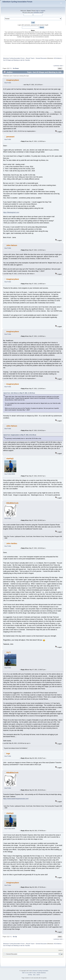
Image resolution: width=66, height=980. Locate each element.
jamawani (10, 137)
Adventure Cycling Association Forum (17, 2)
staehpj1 (10, 458)
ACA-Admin (57, 58)
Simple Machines (41, 973)
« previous (56, 66)
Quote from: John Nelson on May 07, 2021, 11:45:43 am (19, 393)
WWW (13, 474)
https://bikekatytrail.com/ (11, 212)
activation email (38, 12)
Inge (8, 753)
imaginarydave (13, 80)
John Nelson (12, 245)
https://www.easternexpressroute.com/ (16, 799)
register (43, 11)
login (37, 11)
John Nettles (12, 543)
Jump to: (61, 950)
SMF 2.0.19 (25, 973)
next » (61, 66)
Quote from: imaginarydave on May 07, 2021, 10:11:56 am (20, 435)
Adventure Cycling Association (40, 971)
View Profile (8, 83)
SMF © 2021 (33, 973)
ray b (9, 652)
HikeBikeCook (12, 503)
